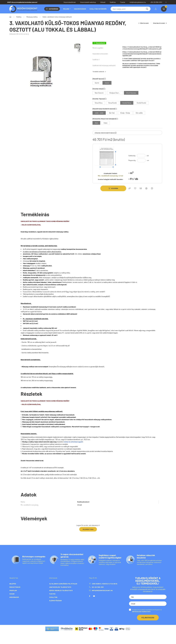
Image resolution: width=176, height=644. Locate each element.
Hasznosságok (80, 9)
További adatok (99, 71)
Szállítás (53, 597)
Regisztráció (15, 587)
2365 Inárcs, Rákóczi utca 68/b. (105, 584)
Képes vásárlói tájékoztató (61, 590)
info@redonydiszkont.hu (102, 590)
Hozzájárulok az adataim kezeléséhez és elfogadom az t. (147, 611)
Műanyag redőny (32, 17)
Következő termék (160, 23)
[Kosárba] (113, 188)
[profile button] (156, 9)
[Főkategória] (10, 17)
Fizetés (52, 594)
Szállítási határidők (98, 9)
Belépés (13, 584)
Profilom (13, 590)
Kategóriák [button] (52, 9)
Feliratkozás (148, 618)
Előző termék (144, 23)
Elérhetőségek (56, 601)
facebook (90, 596)
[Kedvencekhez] (135, 188)
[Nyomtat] (146, 188)
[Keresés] (131, 9)
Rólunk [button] (66, 9)
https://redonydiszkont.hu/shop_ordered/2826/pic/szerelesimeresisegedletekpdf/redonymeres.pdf (142, 48)
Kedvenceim (14, 597)
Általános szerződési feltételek (63, 584)
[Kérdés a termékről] (152, 188)
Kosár (12, 594)
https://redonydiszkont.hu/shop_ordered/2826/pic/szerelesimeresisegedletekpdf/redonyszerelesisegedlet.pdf (142, 54)
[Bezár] (166, 2)
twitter (99, 596)
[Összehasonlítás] (130, 188)
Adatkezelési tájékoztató (60, 587)
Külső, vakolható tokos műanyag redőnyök (57, 17)
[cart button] (164, 9)
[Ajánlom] (141, 188)
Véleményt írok (88, 529)
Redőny (19, 17)
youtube (94, 596)
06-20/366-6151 (98, 587)
